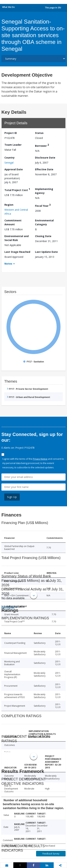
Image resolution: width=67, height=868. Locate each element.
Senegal (9, 163)
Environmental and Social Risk (17, 238)
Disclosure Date (45, 158)
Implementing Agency (44, 191)
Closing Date (43, 236)
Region (9, 205)
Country (10, 158)
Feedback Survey (51, 854)
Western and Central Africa (16, 212)
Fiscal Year (43, 205)
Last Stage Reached (17, 252)
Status (39, 133)
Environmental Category (44, 222)
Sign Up (12, 497)
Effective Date (44, 169)
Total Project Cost (17, 190)
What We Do (8, 7)
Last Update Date (46, 252)
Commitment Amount (13, 222)
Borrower (42, 145)
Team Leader (13, 145)
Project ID (11, 133)
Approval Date (14, 169)
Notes (8, 264)
